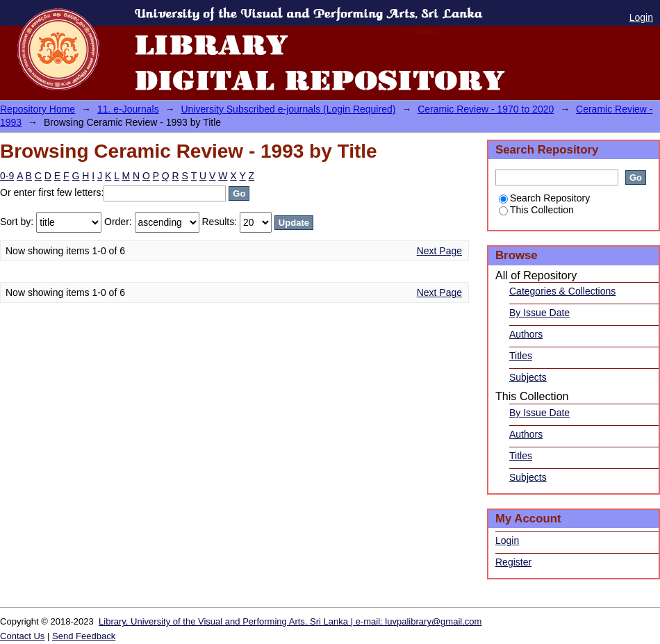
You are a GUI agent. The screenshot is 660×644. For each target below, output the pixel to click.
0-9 (7, 176)
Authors (526, 334)
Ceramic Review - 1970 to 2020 (486, 109)
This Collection (536, 210)
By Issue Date (539, 313)
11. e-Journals (128, 109)
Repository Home (38, 109)
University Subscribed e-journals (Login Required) (288, 109)
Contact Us (22, 636)
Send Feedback (84, 636)
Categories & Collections (562, 291)
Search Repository (544, 198)
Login (641, 17)
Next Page (439, 251)
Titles (521, 356)
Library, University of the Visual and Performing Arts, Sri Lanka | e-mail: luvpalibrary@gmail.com (290, 621)
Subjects (528, 377)
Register (513, 562)
